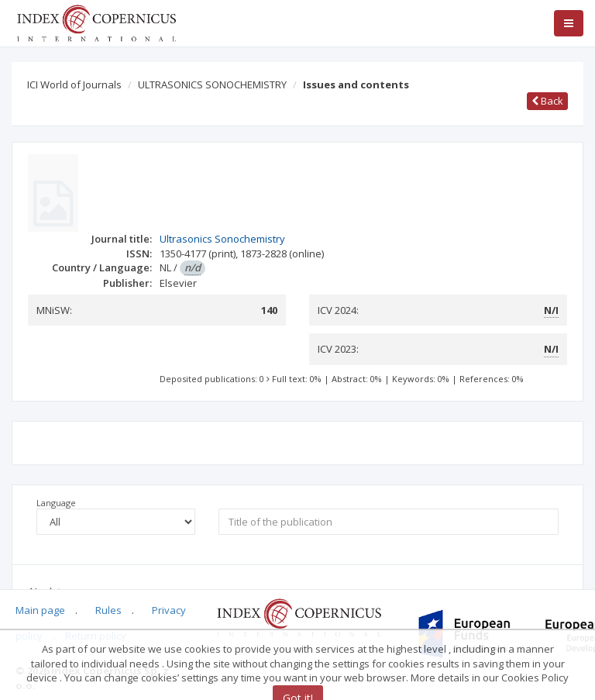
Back (547, 101)
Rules (108, 610)
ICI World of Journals (74, 84)
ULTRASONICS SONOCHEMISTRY (212, 84)
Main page (40, 610)
